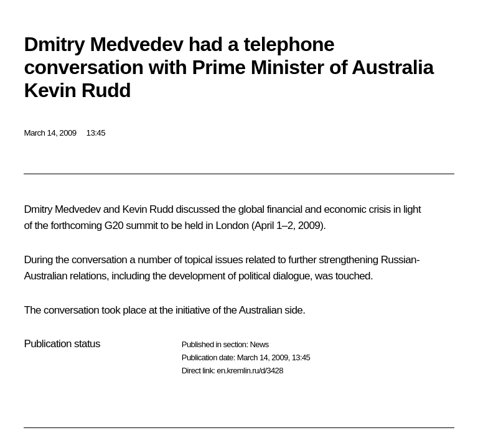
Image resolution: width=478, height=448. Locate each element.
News (259, 344)
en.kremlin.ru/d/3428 (250, 371)
